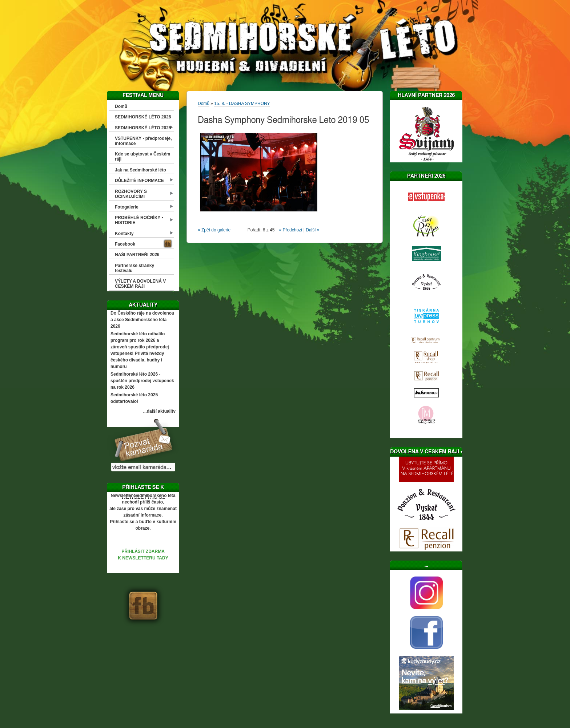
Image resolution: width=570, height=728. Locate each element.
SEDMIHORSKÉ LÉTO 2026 (143, 117)
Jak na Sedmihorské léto (141, 170)
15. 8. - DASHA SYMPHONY (242, 104)
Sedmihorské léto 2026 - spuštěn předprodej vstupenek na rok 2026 (142, 381)
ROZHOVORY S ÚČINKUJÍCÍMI (131, 194)
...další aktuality (159, 411)
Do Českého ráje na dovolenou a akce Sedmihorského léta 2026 (142, 320)
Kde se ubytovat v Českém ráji (142, 157)
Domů (121, 106)
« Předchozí (290, 230)
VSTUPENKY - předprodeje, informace (143, 141)
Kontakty (124, 234)
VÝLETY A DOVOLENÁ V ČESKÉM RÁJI (140, 284)
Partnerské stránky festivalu (135, 268)
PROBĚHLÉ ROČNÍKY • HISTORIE (139, 220)
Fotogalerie (127, 207)
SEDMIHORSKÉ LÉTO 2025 (143, 128)
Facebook (125, 244)
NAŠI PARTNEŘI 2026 (137, 255)
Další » (312, 230)
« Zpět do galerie (214, 230)
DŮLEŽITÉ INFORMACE (139, 181)
